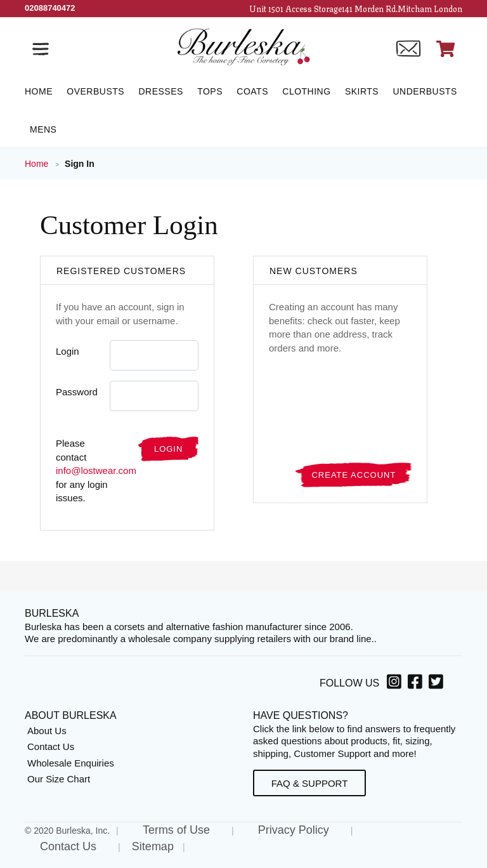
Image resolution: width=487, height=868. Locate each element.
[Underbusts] (425, 91)
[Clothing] (306, 91)
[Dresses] (160, 91)
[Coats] (252, 91)
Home (38, 164)
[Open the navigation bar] (41, 49)
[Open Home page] (243, 46)
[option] (396, 683)
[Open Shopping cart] (445, 49)
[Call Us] (50, 8)
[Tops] (210, 91)
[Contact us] (409, 49)
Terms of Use (176, 830)
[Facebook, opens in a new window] (417, 684)
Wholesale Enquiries (71, 763)
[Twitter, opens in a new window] (438, 684)
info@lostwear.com (96, 470)
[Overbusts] (95, 91)
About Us (47, 731)
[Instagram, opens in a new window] (396, 684)
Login (68, 351)
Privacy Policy (294, 830)
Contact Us (51, 746)
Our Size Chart (59, 779)
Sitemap (153, 846)
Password (77, 392)
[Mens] (41, 129)
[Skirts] (362, 91)
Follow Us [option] (349, 683)
